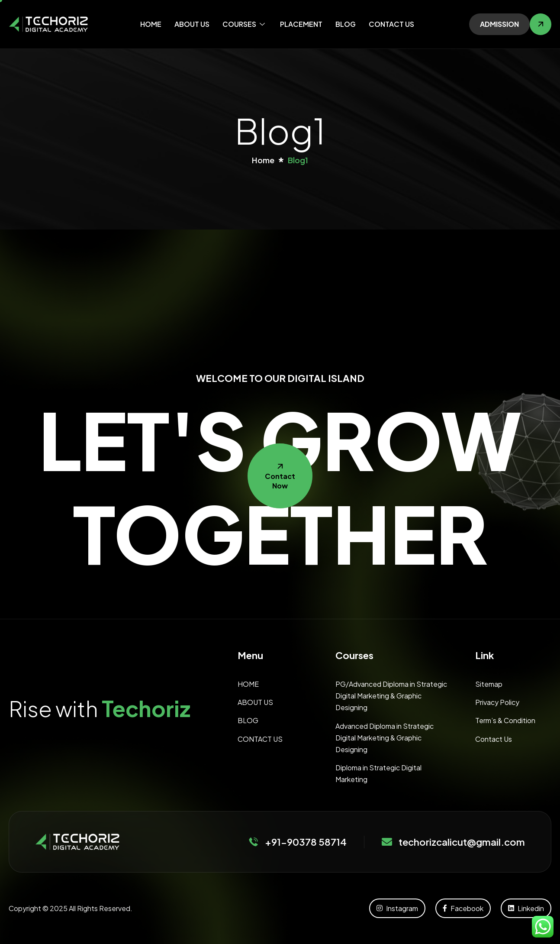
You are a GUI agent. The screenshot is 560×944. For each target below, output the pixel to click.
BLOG (346, 24)
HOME (151, 24)
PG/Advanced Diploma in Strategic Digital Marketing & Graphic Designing (391, 696)
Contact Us (494, 739)
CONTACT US (391, 24)
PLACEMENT (301, 24)
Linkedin (526, 908)
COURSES (245, 24)
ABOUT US (192, 24)
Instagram (397, 908)
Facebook (463, 908)
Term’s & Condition (505, 720)
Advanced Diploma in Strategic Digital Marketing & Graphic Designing (385, 738)
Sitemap (489, 684)
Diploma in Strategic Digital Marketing (378, 773)
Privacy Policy (497, 702)
